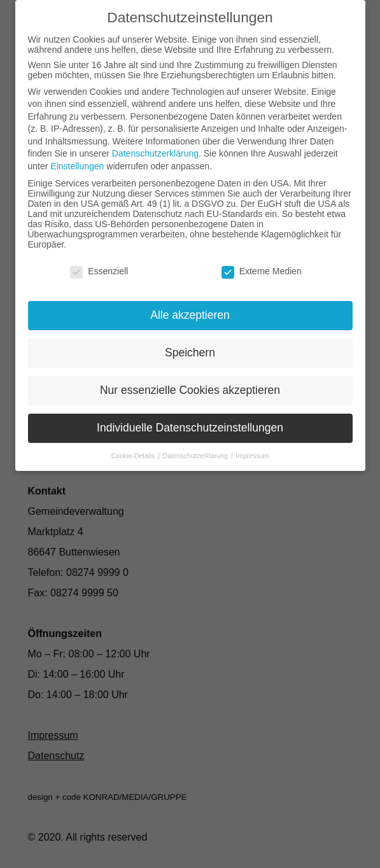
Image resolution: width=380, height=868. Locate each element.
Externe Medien (262, 271)
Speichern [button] (190, 353)
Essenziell (99, 271)
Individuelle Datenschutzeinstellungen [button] (190, 428)
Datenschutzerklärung (155, 153)
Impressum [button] (252, 456)
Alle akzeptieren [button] (190, 315)
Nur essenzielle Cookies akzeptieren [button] (190, 390)
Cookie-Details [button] (134, 456)
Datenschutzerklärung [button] (196, 456)
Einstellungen (77, 166)
